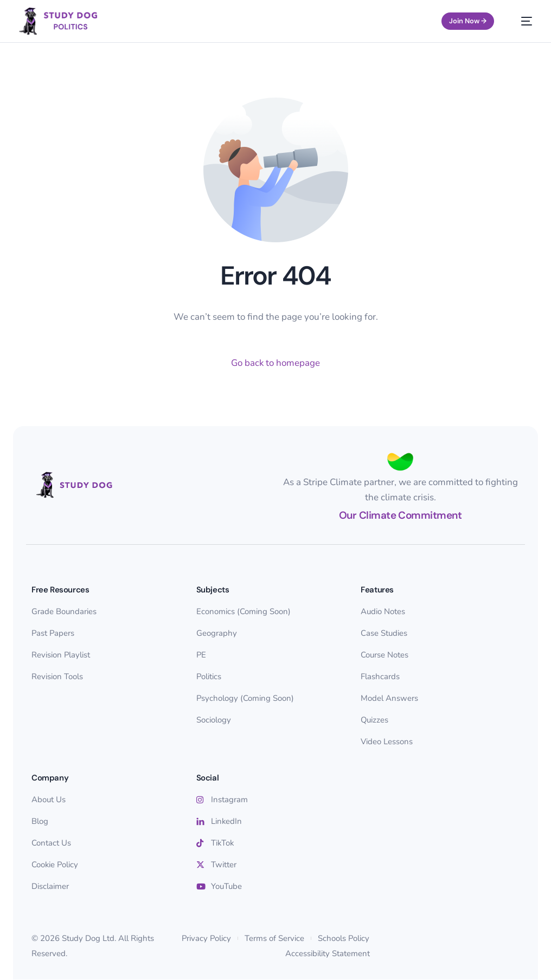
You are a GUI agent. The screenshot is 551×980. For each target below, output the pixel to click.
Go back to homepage (276, 363)
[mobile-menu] (521, 21)
